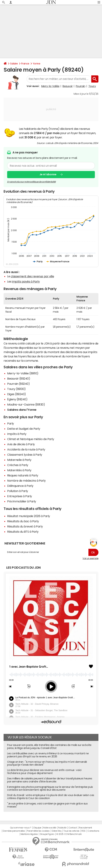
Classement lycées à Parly (25, 455)
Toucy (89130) (16, 389)
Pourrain (80, 86)
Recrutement (85, 828)
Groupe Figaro (47, 834)
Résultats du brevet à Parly (25, 526)
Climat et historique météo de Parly (31, 439)
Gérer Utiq (56, 831)
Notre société (50, 828)
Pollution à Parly (18, 491)
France (25, 64)
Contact (73, 828)
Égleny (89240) (17, 399)
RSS (84, 831)
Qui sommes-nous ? (21, 828)
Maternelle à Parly (19, 460)
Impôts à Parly (17, 434)
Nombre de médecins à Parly (26, 481)
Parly (11, 423)
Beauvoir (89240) (19, 378)
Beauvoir (68, 86)
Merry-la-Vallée (50, 86)
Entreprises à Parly (20, 496)
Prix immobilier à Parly (22, 501)
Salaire (14, 64)
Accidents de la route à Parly (26, 449)
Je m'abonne (48, 174)
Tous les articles (71, 831)
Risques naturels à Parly (23, 475)
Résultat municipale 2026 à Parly (29, 516)
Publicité (62, 828)
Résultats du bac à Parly (23, 521)
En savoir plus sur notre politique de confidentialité (31, 182)
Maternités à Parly (19, 470)
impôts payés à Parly (26, 281)
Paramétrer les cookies (38, 831)
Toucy (92, 86)
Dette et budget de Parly (24, 429)
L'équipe (37, 828)
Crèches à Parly (18, 465)
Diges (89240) (17, 394)
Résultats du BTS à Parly (23, 532)
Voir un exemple (90, 558)
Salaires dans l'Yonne (22, 410)
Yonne (37, 64)
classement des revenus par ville (32, 276)
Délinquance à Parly (20, 486)
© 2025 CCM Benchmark (69, 834)
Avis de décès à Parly (21, 444)
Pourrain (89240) (18, 384)
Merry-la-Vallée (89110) (23, 373)
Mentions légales (29, 834)
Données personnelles (14, 831)
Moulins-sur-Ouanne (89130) (26, 404)
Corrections (93, 831)
